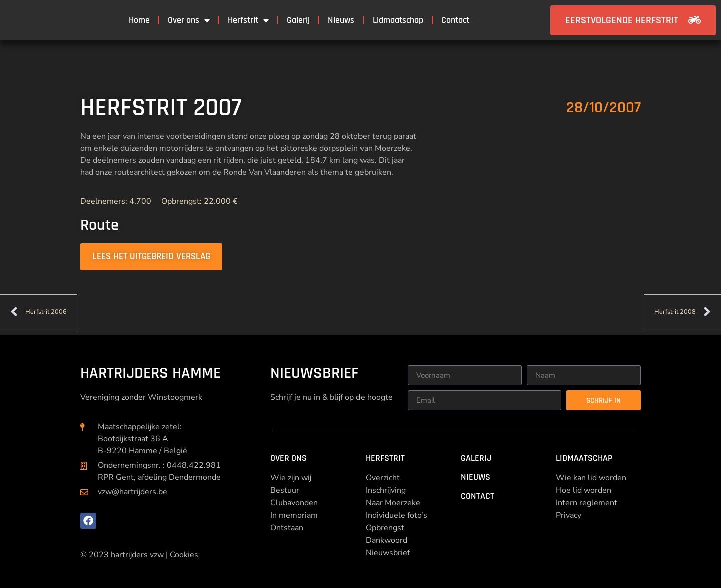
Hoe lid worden (584, 490)
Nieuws (341, 20)
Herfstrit (248, 20)
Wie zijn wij (291, 478)
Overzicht (383, 478)
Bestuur (285, 490)
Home (139, 20)
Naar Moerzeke (393, 503)
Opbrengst (385, 528)
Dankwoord (386, 540)
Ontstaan (287, 528)
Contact (455, 20)
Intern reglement (587, 503)
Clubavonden (294, 503)
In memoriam (294, 515)
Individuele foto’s (396, 515)
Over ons (189, 20)
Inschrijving (386, 490)
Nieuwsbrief (388, 553)
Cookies (184, 555)
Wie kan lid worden (591, 478)
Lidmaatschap (398, 20)
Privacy (569, 515)
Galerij (298, 20)
